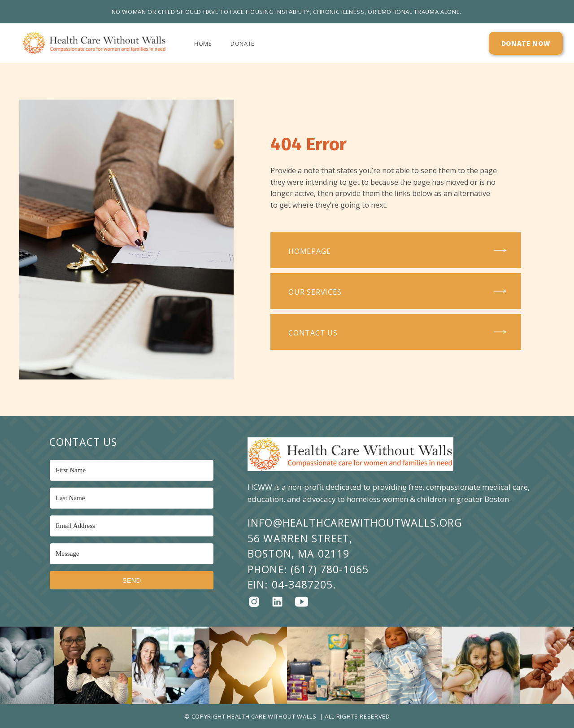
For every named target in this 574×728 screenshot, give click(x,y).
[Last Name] (132, 498)
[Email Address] (132, 526)
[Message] (132, 554)
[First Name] (132, 470)
